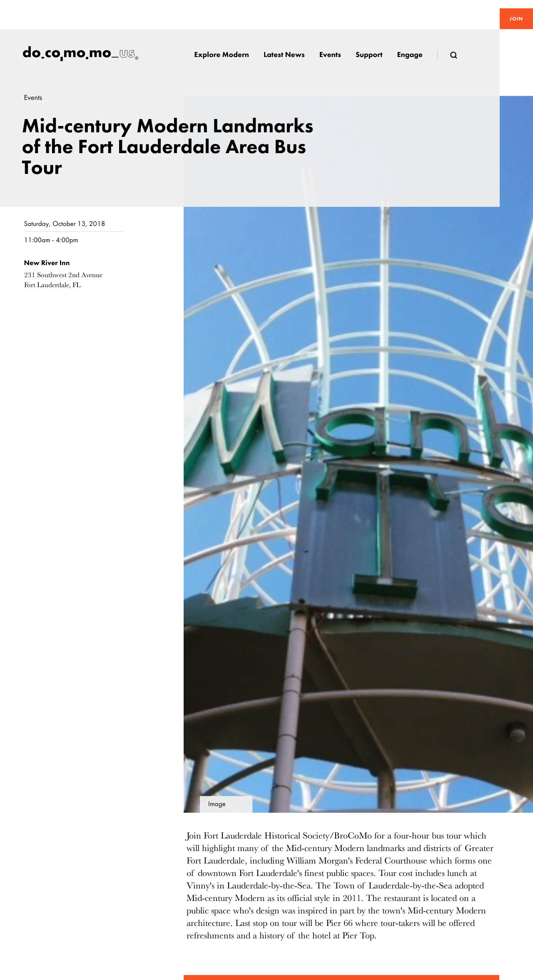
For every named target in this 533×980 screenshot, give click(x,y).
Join (516, 19)
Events (33, 98)
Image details (217, 806)
